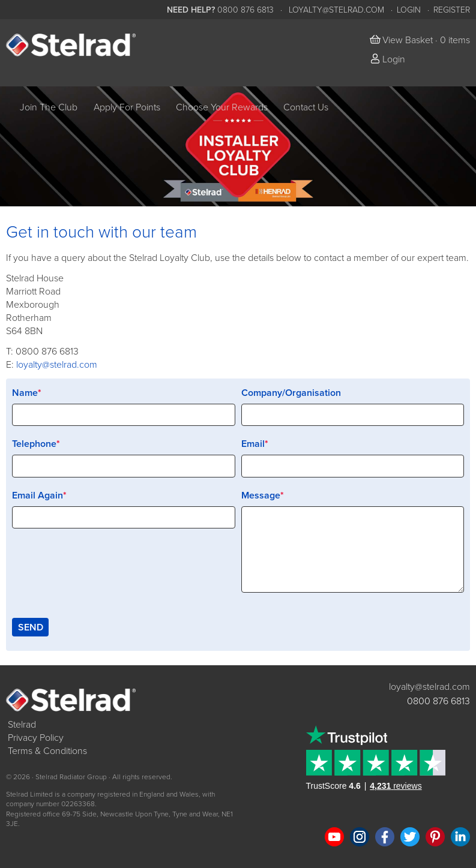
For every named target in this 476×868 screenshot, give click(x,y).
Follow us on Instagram (360, 837)
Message (261, 495)
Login (409, 10)
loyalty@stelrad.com (336, 10)
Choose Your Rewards (222, 107)
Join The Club (49, 107)
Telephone (34, 444)
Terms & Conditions (47, 751)
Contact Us (306, 107)
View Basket (408, 40)
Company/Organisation (291, 393)
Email (253, 444)
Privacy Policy (36, 738)
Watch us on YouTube (334, 837)
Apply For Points (127, 107)
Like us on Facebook (385, 837)
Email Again (38, 495)
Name (25, 393)
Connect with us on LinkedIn (460, 837)
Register (452, 10)
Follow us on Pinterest (435, 837)
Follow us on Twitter (410, 837)
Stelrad (22, 725)
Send (31, 627)
